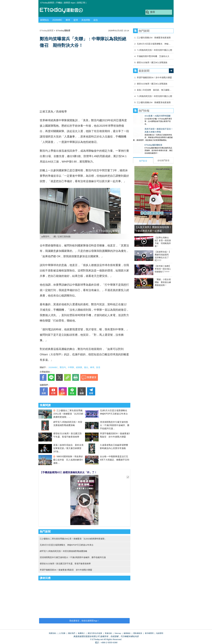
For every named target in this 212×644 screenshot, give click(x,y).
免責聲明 (160, 633)
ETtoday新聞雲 (47, 3)
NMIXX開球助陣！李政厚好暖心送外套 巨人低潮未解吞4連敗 (68, 460)
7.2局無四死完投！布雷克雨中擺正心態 (154, 50)
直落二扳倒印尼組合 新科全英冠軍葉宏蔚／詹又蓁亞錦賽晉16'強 (68, 448)
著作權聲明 (149, 633)
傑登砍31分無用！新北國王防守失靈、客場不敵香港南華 (65, 564)
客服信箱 (108, 633)
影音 (98, 367)
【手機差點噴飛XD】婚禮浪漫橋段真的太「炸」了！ (68, 472)
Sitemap (118, 633)
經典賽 (79, 367)
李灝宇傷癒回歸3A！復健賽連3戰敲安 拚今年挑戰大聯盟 (66, 570)
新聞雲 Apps (70, 3)
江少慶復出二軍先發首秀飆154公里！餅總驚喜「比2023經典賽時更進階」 (68, 414)
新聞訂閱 (81, 3)
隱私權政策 (138, 633)
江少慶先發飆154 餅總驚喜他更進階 (154, 38)
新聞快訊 (44, 20)
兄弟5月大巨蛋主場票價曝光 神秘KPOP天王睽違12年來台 (68, 545)
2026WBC (57, 20)
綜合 (96, 20)
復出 (86, 367)
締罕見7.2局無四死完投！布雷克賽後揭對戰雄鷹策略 (63, 551)
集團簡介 (81, 633)
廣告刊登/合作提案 (95, 633)
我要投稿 (52, 633)
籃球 (76, 20)
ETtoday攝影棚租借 (142, 142)
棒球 (68, 20)
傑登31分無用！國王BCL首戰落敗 (152, 62)
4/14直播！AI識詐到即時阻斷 (146, 116)
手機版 (59, 3)
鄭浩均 (63, 367)
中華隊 (71, 367)
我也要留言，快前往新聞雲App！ (84, 621)
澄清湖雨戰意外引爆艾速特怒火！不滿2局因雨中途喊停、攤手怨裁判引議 (115, 425)
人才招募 (62, 633)
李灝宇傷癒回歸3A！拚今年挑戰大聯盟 (154, 77)
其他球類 (86, 20)
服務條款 (127, 633)
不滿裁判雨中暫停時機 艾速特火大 (153, 56)
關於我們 (72, 633)
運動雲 (63, 10)
